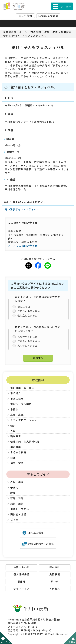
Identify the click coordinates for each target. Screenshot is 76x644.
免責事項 (55, 574)
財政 (13, 458)
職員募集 (16, 436)
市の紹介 (16, 393)
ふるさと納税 (18, 452)
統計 (13, 425)
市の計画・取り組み (22, 388)
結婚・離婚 (17, 504)
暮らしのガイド (38, 474)
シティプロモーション (24, 420)
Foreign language (48, 16)
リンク (55, 581)
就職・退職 (17, 498)
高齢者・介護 (18, 514)
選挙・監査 (17, 463)
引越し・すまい (20, 509)
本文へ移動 (25, 16)
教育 (13, 493)
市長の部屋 (17, 399)
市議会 (14, 409)
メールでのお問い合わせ (23, 246)
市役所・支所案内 (21, 404)
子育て (14, 487)
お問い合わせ (21, 567)
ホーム (23, 32)
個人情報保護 (21, 574)
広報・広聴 (51, 32)
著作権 (21, 581)
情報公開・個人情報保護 (25, 442)
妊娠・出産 (17, 482)
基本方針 (55, 567)
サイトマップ (21, 589)
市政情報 (36, 32)
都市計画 (16, 447)
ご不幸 (14, 520)
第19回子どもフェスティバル (22, 209)
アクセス (55, 589)
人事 (13, 431)
